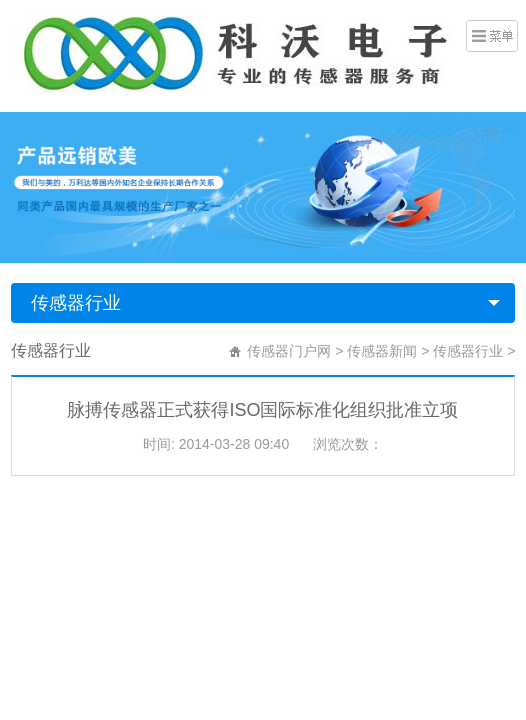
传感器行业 (76, 303)
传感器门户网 (289, 351)
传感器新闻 (382, 351)
